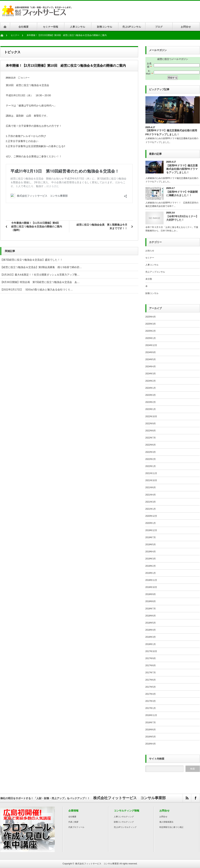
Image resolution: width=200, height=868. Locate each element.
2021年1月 (151, 509)
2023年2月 (151, 402)
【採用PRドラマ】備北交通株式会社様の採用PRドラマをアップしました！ (182, 169)
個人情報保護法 (166, 822)
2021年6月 (151, 487)
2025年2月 (151, 331)
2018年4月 (151, 630)
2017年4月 (151, 694)
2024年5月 (151, 359)
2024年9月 (151, 352)
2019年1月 (151, 573)
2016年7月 (151, 723)
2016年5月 (151, 737)
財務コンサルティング (124, 822)
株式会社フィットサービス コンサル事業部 (97, 864)
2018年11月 (151, 580)
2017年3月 (151, 701)
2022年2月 (151, 459)
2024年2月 (151, 381)
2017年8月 (151, 665)
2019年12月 (151, 530)
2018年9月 (151, 594)
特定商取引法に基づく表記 (171, 827)
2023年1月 (151, 409)
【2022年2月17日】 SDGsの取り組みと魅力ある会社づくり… (37, 290)
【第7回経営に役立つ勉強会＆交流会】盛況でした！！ (32, 260)
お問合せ (163, 817)
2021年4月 (151, 495)
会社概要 (72, 817)
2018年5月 (151, 623)
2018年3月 (151, 637)
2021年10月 (151, 480)
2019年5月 (151, 545)
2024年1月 (151, 388)
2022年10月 (151, 416)
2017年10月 (151, 651)
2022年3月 (151, 452)
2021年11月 (151, 473)
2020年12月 (151, 516)
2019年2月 (151, 566)
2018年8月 (151, 601)
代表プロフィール (76, 827)
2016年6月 (151, 730)
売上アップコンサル (155, 272)
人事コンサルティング (124, 817)
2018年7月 (151, 609)
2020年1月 (151, 523)
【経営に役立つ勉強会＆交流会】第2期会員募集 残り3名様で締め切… (41, 267)
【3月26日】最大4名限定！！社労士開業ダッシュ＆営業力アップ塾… (40, 275)
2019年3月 (151, 559)
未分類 (149, 279)
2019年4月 (151, 552)
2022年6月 (151, 445)
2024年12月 (151, 345)
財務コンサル (152, 293)
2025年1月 (151, 338)
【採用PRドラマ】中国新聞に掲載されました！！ (182, 194)
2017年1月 (151, 708)
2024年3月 (151, 374)
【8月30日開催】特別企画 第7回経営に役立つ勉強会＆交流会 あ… (40, 282)
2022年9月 (151, 424)
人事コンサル (152, 265)
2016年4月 (151, 744)
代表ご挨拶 (73, 822)
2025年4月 (151, 317)
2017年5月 (151, 687)
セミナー (15, 35)
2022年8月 (151, 431)
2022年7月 (151, 438)
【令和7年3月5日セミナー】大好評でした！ (182, 218)
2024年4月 (151, 367)
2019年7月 (151, 537)
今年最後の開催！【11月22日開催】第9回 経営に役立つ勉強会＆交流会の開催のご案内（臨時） (37, 226)
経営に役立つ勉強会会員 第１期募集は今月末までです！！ (102, 226)
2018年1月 (151, 644)
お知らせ (150, 251)
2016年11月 (151, 715)
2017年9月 (151, 658)
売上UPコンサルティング (125, 827)
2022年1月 (151, 466)
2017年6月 (151, 680)
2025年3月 (151, 324)
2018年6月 (151, 616)
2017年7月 (151, 673)
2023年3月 (151, 395)
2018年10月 (151, 587)
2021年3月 (151, 502)
